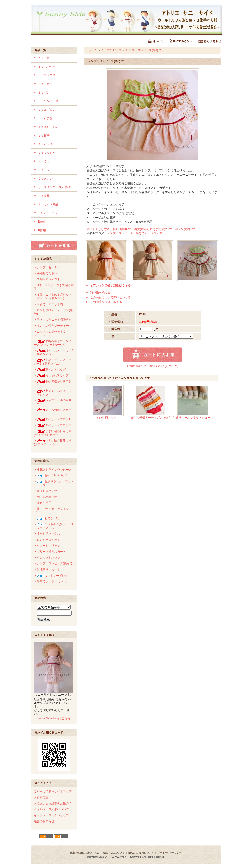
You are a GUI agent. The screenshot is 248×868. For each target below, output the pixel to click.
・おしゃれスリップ (51, 375)
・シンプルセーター (47, 267)
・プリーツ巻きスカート (50, 552)
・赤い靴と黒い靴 (46, 497)
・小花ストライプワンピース (53, 470)
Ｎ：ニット (45, 170)
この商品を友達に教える (106, 302)
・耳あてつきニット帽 (48, 304)
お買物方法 (41, 797)
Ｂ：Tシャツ (46, 67)
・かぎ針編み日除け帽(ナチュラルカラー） (53, 442)
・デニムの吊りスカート (53, 412)
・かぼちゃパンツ (46, 491)
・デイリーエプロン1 (52, 419)
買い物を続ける (100, 292)
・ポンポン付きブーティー (51, 326)
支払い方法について (114, 853)
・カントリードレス (51, 576)
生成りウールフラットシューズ (193, 418)
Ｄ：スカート (47, 84)
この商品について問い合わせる (110, 297)
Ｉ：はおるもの (48, 127)
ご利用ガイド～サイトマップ (53, 791)
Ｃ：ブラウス (47, 75)
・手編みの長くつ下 (47, 279)
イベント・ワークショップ (51, 815)
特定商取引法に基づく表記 (85, 853)
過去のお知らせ (44, 821)
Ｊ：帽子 (44, 136)
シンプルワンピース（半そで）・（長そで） (136, 233)
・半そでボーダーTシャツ (51, 581)
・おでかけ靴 (46, 518)
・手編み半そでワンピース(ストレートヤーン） (53, 343)
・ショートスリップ (47, 546)
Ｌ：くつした (47, 153)
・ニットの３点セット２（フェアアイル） (54, 526)
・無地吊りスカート (47, 569)
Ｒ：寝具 (44, 196)
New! (41, 222)
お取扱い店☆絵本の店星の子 (53, 803)
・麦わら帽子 (43, 503)
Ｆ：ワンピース (48, 101)
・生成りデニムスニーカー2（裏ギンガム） (53, 362)
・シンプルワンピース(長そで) (54, 563)
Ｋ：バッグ (45, 144)
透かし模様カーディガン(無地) (150, 418)
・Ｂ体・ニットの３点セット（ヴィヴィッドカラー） (53, 296)
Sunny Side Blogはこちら (54, 718)
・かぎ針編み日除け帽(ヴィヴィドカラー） (53, 433)
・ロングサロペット (47, 540)
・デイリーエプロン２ (53, 425)
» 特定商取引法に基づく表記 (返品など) (152, 366)
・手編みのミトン (46, 273)
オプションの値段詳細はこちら (110, 285)
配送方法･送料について (141, 853)
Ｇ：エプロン (47, 110)
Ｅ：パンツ (45, 93)
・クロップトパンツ (47, 558)
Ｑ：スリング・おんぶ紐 (54, 187)
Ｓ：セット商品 (48, 204)
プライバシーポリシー (170, 853)
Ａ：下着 (44, 58)
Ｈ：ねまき (45, 118)
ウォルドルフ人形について (51, 809)
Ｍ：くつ (44, 161)
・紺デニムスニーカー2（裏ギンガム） (54, 352)
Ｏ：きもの (45, 179)
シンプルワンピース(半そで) (144, 50)
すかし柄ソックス (108, 418)
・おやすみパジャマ (51, 475)
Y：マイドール (48, 213)
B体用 (42, 230)
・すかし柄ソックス (47, 534)
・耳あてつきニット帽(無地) (52, 320)
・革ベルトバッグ (50, 370)
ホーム (93, 50)
